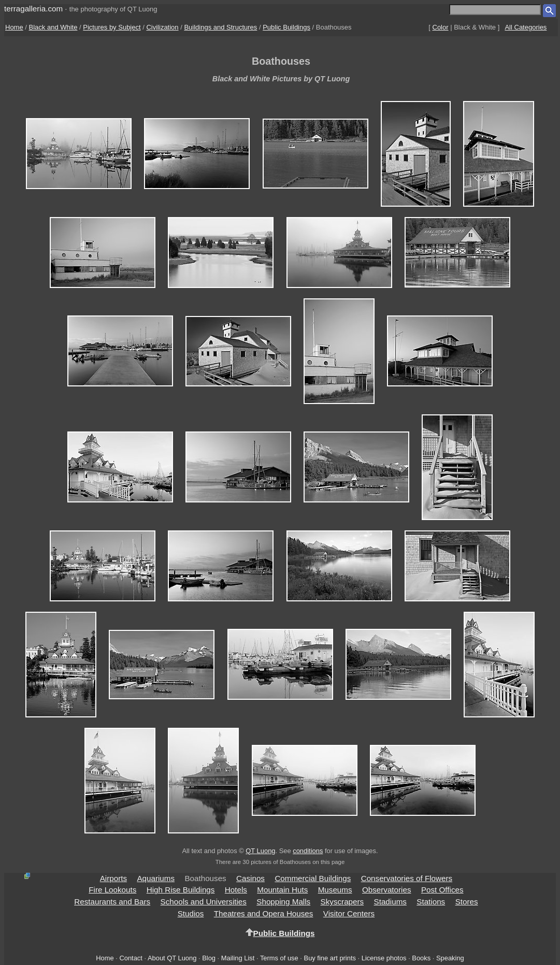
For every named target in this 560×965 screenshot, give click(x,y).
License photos (384, 958)
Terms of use (279, 958)
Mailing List (238, 958)
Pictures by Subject (112, 27)
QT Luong (260, 851)
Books (421, 958)
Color (441, 27)
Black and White (53, 27)
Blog (209, 958)
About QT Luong (172, 958)
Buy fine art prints (330, 958)
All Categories (526, 27)
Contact (131, 958)
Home (14, 27)
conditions (308, 851)
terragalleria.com (33, 9)
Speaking (450, 958)
